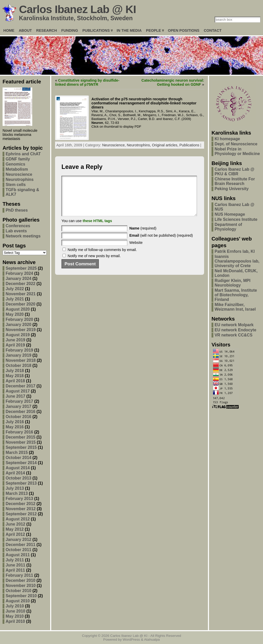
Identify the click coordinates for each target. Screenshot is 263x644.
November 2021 (21, 294)
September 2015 (21, 447)
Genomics (15, 164)
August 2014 (18, 468)
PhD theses (17, 210)
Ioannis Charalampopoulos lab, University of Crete (237, 261)
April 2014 (15, 473)
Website (136, 250)
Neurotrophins (20, 179)
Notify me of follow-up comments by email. (102, 257)
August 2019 (18, 335)
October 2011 (18, 550)
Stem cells (16, 185)
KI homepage (227, 139)
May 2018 (15, 376)
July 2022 (15, 289)
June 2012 (15, 524)
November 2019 (21, 330)
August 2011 (18, 555)
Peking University (232, 189)
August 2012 (18, 519)
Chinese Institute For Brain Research (235, 181)
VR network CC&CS (234, 335)
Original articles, (166, 145)
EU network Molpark (234, 325)
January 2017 (18, 406)
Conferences (18, 226)
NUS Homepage (230, 214)
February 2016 (19, 432)
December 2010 (20, 580)
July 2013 (15, 488)
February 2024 (19, 273)
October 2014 (18, 458)
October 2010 (18, 591)
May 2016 (15, 427)
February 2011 (19, 575)
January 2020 (18, 325)
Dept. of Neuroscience (236, 144)
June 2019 (15, 340)
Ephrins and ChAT (23, 154)
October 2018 (18, 365)
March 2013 (17, 493)
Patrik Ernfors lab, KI (235, 251)
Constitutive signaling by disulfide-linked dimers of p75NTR (87, 82)
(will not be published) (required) (161, 243)
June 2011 (15, 565)
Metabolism (17, 169)
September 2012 (21, 514)
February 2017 (19, 401)
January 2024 (18, 279)
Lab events (16, 231)
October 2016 (18, 417)
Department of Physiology (228, 227)
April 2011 (15, 570)
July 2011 (15, 560)
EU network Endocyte (235, 330)
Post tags (14, 246)
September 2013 (21, 483)
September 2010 (21, 596)
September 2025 (21, 268)
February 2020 (19, 319)
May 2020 (15, 314)
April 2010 (15, 621)
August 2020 (18, 309)
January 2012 (18, 539)
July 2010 (15, 606)
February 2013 (19, 499)
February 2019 (19, 350)
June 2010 (15, 611)
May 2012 (15, 529)
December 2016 (20, 412)
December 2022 (20, 284)
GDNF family (18, 159)
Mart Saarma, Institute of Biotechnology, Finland (236, 295)
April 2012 (15, 534)
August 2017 (18, 391)
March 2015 (17, 452)
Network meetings (23, 236)
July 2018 (15, 371)
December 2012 (20, 504)
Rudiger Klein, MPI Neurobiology (233, 283)
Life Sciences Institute (236, 219)
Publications (190, 145)
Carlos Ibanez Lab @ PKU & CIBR (234, 172)
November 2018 (21, 360)
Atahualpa (152, 640)
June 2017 (15, 396)
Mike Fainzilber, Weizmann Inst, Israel (235, 307)
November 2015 (21, 442)
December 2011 (20, 545)
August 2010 (18, 601)
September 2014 (21, 463)
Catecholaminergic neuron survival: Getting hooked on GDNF (173, 82)
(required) (143, 236)
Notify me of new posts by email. (94, 264)
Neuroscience (19, 174)
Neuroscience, (114, 145)
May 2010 (15, 616)
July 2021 (15, 299)
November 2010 (21, 586)
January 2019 (18, 355)
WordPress (131, 640)
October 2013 (18, 478)
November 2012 (21, 509)
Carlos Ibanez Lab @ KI (77, 9)
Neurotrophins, (139, 145)
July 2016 (15, 422)
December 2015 (20, 437)
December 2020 (20, 304)
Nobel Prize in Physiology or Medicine (237, 151)
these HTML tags (97, 228)
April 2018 (15, 381)
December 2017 (20, 386)
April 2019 (15, 345)
